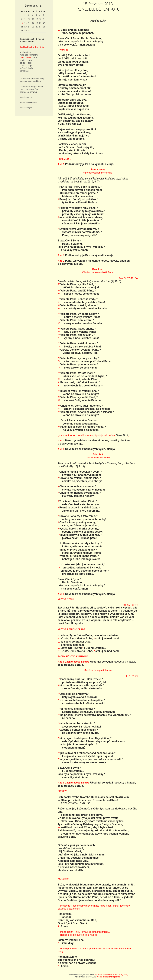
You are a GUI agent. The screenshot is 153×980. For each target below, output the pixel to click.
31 (29, 31)
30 (26, 31)
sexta (22, 63)
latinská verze (26, 97)
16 (26, 23)
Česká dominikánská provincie (109, 977)
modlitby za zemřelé (29, 89)
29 (22, 31)
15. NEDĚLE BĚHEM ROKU (32, 47)
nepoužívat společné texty (32, 79)
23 (26, 27)
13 (40, 19)
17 (29, 23)
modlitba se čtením (29, 55)
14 (44, 19)
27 (40, 27)
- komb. (36, 57)
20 (40, 23)
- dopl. (30, 60)
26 (37, 27)
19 (37, 23)
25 (33, 27)
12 (37, 19)
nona (22, 66)
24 (29, 27)
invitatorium (25, 52)
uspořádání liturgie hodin (31, 87)
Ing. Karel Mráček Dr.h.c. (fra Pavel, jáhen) (112, 975)
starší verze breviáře (28, 103)
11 (33, 19)
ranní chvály (25, 57)
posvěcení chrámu (28, 92)
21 (44, 23)
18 (33, 23)
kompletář (24, 71)
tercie (22, 60)
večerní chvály (26, 68)
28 (44, 27)
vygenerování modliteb (30, 81)
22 (22, 27)
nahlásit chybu (26, 108)
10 (29, 19)
